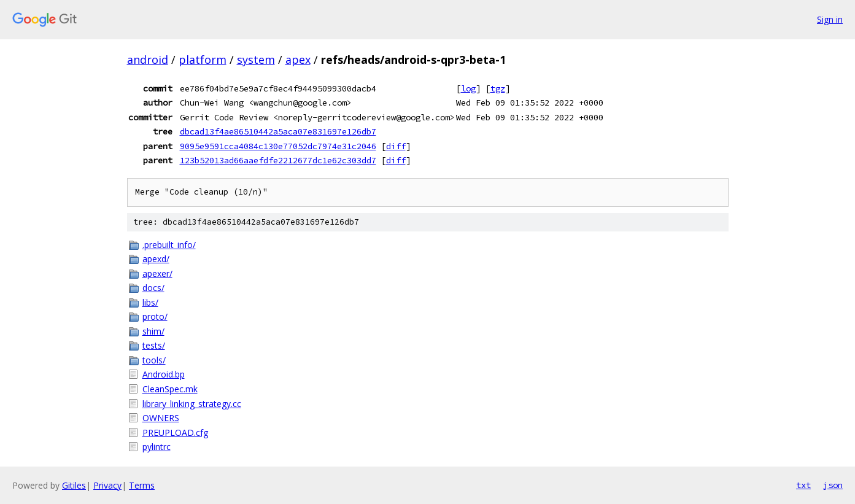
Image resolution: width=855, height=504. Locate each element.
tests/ (154, 345)
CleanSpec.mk (170, 389)
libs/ (150, 302)
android (148, 60)
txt (803, 485)
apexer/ (157, 273)
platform (203, 60)
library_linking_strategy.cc (192, 404)
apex (298, 60)
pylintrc (157, 447)
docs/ (153, 288)
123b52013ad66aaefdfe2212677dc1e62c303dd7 (278, 160)
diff (396, 146)
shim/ (153, 331)
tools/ (154, 360)
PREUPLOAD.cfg (175, 432)
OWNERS (161, 418)
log (468, 88)
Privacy (107, 485)
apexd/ (156, 259)
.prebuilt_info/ (169, 245)
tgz (498, 88)
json (833, 485)
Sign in (830, 19)
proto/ (155, 316)
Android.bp (164, 374)
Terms (142, 485)
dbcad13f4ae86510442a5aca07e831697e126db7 (278, 131)
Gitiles (74, 485)
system (256, 60)
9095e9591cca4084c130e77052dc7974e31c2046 (278, 146)
